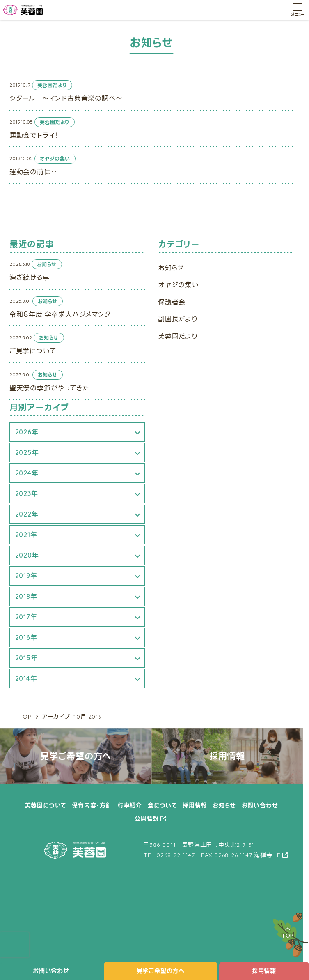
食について (162, 805)
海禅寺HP (267, 855)
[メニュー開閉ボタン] (298, 10)
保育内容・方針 (92, 805)
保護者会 (172, 302)
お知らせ (171, 268)
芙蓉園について (46, 805)
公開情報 (147, 819)
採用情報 (264, 971)
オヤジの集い (179, 285)
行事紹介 (130, 805)
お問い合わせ (51, 971)
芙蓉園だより (178, 336)
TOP (25, 717)
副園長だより (178, 319)
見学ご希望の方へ (161, 971)
